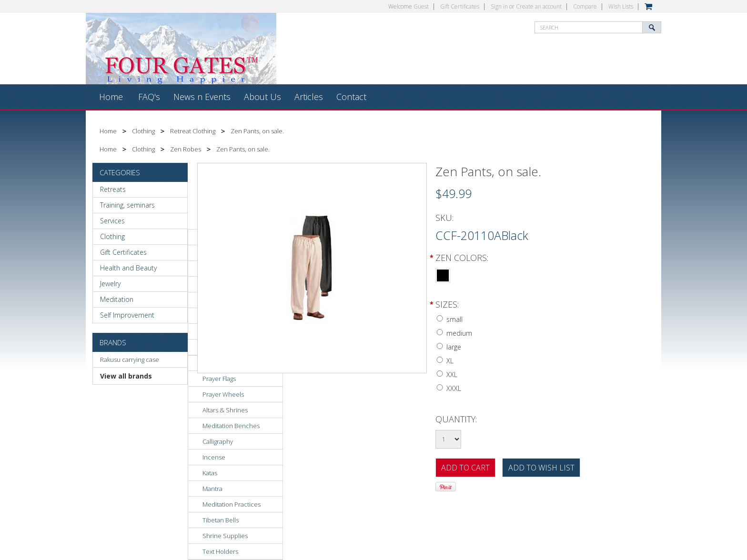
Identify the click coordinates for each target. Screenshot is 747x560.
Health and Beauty (128, 268)
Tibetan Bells (221, 520)
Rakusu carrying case (130, 360)
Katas (210, 473)
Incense (214, 457)
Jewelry (110, 284)
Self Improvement (127, 315)
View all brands (126, 376)
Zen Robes (186, 149)
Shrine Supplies (225, 536)
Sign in (499, 6)
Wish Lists (621, 6)
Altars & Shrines (225, 410)
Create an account (539, 6)
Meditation (117, 299)
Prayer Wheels (223, 394)
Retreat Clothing (193, 131)
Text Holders (220, 551)
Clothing (143, 131)
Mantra (212, 489)
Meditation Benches (231, 426)
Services (112, 221)
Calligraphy (218, 441)
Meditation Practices (232, 504)
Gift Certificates (460, 6)
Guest (421, 6)
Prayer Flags (219, 379)
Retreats (113, 189)
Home (108, 131)
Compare (585, 6)
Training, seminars (127, 205)
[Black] (443, 274)
